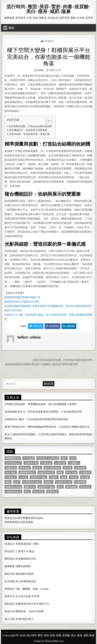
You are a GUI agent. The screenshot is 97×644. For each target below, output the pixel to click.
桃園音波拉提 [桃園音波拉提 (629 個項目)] (46, 472)
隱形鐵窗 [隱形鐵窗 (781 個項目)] (71, 487)
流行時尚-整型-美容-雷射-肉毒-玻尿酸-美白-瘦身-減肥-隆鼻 (49, 9)
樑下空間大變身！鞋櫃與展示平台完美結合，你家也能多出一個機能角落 (49, 56)
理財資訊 (10, 604)
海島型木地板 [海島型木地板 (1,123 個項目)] (38, 477)
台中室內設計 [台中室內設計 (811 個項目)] (13, 463)
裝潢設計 (49, 41)
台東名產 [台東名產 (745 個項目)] (46, 463)
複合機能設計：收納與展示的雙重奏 (28, 130)
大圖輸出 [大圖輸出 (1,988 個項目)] (74, 463)
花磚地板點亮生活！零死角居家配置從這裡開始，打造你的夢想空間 (43, 412)
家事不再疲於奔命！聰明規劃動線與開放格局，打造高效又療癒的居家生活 (47, 427)
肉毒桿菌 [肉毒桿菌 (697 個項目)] (80, 482)
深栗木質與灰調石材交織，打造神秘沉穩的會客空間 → (64, 360)
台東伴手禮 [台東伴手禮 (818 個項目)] (31, 463)
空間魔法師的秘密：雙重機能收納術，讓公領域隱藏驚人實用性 (41, 404)
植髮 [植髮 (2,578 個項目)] (60, 472)
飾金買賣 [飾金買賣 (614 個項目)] (38, 492)
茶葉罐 (29, 522)
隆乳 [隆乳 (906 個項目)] (60, 487)
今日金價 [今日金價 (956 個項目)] (29, 458)
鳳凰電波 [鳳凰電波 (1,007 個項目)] (52, 492)
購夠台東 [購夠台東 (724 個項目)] (30, 487)
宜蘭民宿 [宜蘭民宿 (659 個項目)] (11, 468)
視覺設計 (10, 589)
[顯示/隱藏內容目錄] (47, 121)
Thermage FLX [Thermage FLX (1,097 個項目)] (13, 458)
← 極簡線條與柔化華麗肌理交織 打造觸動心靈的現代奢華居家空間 (40, 364)
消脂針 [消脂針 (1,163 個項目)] (54, 477)
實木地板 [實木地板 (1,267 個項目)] (25, 468)
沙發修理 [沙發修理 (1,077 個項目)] (85, 472)
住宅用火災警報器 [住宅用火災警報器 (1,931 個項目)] (48, 458)
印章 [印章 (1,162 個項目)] (73, 458)
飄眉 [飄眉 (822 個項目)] (27, 492)
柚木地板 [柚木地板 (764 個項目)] (11, 472)
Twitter (36, 326)
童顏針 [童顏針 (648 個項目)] (48, 482)
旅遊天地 (10, 611)
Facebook (52, 326)
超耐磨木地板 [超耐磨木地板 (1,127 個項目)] (46, 487)
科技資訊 (10, 551)
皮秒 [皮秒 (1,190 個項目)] (17, 482)
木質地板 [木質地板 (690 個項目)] (80, 468)
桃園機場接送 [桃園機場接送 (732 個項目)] (27, 472)
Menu (11, 28)
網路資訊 (10, 559)
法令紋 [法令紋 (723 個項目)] (23, 477)
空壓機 (24, 518)
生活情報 (10, 581)
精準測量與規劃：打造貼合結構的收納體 (30, 126)
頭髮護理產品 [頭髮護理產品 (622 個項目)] (13, 492)
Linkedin (69, 326)
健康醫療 (10, 566)
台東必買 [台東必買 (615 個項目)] (60, 463)
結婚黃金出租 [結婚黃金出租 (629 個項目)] (64, 482)
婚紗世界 (10, 574)
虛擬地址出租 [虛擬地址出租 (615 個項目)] (13, 487)
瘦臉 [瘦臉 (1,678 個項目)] (8, 482)
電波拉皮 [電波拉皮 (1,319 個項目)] (85, 487)
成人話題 (10, 619)
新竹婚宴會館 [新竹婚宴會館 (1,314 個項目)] (52, 468)
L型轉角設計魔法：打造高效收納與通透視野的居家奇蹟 (36, 419)
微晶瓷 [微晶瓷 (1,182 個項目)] (37, 468)
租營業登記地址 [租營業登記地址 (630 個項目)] (32, 482)
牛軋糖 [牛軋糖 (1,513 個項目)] (74, 477)
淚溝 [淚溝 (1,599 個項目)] (64, 477)
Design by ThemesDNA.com (49, 641)
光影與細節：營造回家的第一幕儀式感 (29, 134)
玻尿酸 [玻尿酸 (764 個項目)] (85, 477)
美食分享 (10, 596)
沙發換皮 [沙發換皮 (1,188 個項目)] (11, 477)
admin (40, 70)
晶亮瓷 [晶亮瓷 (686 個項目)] (68, 468)
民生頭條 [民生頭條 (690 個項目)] (71, 472)
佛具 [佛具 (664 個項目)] (64, 458)
